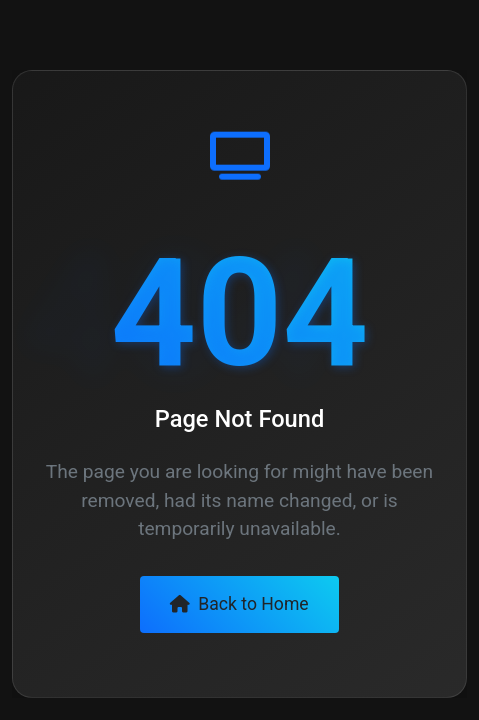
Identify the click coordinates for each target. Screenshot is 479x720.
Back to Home (239, 604)
